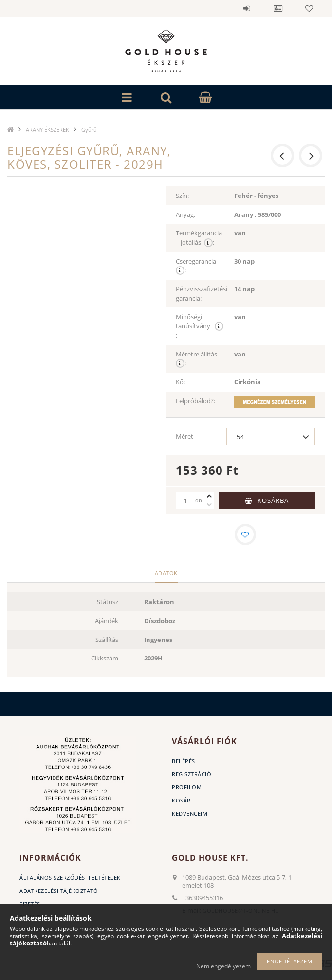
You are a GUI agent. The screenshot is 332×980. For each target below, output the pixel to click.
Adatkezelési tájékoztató (59, 891)
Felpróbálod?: (195, 401)
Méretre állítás (197, 359)
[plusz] (209, 496)
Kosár (181, 800)
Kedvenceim (190, 813)
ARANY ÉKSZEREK (47, 130)
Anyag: (185, 214)
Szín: (182, 196)
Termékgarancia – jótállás (199, 238)
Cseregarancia (197, 266)
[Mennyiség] (185, 500)
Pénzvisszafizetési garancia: (202, 294)
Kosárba (273, 500)
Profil (278, 8)
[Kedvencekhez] (245, 535)
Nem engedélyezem (223, 966)
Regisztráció (192, 774)
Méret (184, 436)
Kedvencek (309, 8)
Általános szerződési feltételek (70, 878)
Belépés (247, 8)
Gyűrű (89, 130)
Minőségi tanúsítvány (200, 326)
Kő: (180, 382)
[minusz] (209, 505)
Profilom (187, 787)
